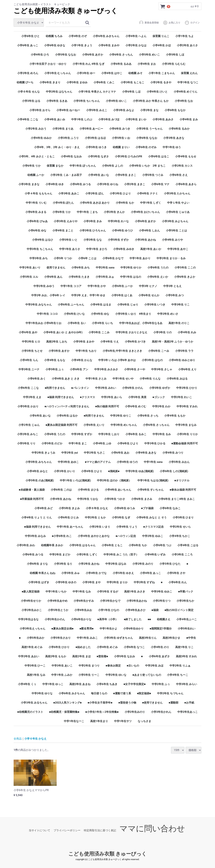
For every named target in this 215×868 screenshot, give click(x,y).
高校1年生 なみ (36, 675)
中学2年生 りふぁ (180, 666)
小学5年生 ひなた (170, 564)
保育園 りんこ (161, 36)
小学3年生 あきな (174, 138)
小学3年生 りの (163, 332)
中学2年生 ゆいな (116, 675)
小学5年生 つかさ (115, 499)
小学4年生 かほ (162, 45)
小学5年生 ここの (185, 268)
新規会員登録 (149, 23)
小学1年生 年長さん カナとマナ (97, 92)
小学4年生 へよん (136, 36)
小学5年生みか (36, 638)
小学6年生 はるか (67, 416)
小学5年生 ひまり (183, 517)
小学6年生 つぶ (162, 545)
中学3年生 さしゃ (162, 369)
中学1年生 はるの (131, 277)
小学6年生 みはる (177, 379)
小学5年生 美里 (137, 397)
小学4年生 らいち (102, 323)
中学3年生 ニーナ (29, 369)
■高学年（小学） (108, 619)
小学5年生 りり (26, 443)
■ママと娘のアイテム (98, 462)
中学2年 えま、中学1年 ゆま (88, 295)
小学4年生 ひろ (40, 55)
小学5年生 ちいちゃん (87, 101)
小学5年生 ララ (184, 351)
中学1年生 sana (153, 462)
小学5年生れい (187, 629)
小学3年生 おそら (40, 110)
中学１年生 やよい (178, 203)
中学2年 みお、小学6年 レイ (48, 295)
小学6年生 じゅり (128, 305)
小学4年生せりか (31, 601)
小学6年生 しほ (131, 92)
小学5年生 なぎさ (98, 156)
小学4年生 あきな (146, 453)
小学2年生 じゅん (29, 425)
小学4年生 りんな (150, 379)
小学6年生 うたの (158, 268)
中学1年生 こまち (87, 212)
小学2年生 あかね (89, 564)
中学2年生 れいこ (181, 397)
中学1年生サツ (123, 721)
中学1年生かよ (108, 629)
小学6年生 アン (79, 369)
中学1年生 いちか (56, 592)
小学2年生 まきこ (135, 184)
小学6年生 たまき (79, 277)
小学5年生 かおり (28, 406)
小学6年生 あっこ (28, 45)
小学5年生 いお (121, 138)
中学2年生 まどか (60, 555)
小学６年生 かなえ (97, 508)
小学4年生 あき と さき (66, 379)
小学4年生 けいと (157, 92)
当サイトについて (39, 830)
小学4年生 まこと (63, 231)
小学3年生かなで (110, 601)
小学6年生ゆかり (133, 629)
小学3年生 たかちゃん (177, 193)
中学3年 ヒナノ (148, 286)
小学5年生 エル (29, 277)
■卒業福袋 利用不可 (32, 499)
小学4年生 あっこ (150, 573)
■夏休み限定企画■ (62, 629)
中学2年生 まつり (89, 666)
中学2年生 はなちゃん (59, 92)
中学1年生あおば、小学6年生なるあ (141, 323)
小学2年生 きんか (114, 212)
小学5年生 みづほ (109, 119)
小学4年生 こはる (188, 545)
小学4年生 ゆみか (41, 138)
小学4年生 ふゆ (102, 443)
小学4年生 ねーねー (68, 110)
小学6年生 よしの (112, 166)
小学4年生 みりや (172, 240)
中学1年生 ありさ (70, 249)
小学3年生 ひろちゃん (93, 231)
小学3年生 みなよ (124, 110)
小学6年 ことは (87, 258)
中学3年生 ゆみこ (162, 592)
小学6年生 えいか (158, 277)
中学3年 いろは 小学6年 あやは (117, 360)
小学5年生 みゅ (70, 573)
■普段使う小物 (127, 703)
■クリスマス (88, 397)
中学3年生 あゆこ (68, 462)
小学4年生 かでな (96, 573)
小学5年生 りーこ (89, 675)
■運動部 (174, 703)
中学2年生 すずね (144, 582)
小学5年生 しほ (175, 55)
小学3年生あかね (137, 601)
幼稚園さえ (164, 619)
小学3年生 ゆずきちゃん (118, 638)
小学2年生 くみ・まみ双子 (66, 175)
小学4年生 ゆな (100, 314)
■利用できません (55, 388)
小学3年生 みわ (26, 545)
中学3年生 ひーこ (35, 666)
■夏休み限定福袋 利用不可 (61, 425)
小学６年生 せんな (29, 92)
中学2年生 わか (161, 406)
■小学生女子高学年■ (100, 703)
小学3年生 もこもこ (132, 82)
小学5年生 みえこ (97, 110)
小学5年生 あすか (59, 351)
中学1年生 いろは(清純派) (75, 480)
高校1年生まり (99, 721)
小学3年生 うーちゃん (149, 129)
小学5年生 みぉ (105, 277)
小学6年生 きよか (185, 277)
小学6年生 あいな (40, 416)
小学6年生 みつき (120, 129)
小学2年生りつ (162, 601)
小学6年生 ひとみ (68, 517)
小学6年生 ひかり (59, 647)
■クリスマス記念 (154, 527)
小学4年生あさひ (135, 610)
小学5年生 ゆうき (96, 147)
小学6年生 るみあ (121, 64)
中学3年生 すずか (82, 434)
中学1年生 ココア (71, 286)
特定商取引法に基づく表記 (100, 830)
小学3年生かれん (161, 712)
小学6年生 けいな (74, 314)
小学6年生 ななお (147, 138)
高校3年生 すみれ (186, 656)
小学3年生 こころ (182, 555)
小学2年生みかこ (32, 610)
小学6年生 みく (37, 379)
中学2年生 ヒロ (31, 342)
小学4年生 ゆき (55, 184)
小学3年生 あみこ (69, 193)
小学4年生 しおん (149, 231)
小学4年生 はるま (101, 305)
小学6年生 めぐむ (135, 406)
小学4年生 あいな (99, 175)
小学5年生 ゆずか (160, 388)
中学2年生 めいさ (168, 314)
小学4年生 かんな (82, 360)
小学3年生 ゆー (86, 73)
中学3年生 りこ (180, 305)
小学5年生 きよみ (69, 508)
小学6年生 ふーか (122, 286)
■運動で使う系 (122, 693)
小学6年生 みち (81, 268)
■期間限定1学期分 (161, 629)
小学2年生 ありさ (187, 45)
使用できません (56, 268)
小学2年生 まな (149, 110)
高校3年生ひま (171, 638)
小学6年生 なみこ (170, 508)
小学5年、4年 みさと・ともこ (37, 156)
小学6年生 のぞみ (146, 147)
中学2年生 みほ (154, 666)
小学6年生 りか (31, 166)
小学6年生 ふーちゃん (71, 305)
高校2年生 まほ (81, 656)
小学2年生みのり (135, 712)
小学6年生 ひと (30, 36)
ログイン (192, 23)
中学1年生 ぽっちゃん (83, 166)
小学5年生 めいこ (149, 55)
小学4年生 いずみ (155, 555)
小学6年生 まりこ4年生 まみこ (177, 499)
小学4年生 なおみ (71, 156)
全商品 (18, 739)
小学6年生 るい (77, 323)
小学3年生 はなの (152, 360)
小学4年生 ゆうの (127, 462)
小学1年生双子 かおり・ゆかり (48, 64)
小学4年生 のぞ (78, 36)
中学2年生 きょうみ (43, 453)
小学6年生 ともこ (112, 545)
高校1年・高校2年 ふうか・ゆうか (173, 342)
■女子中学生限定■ (134, 684)
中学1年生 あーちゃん (70, 527)
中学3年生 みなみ (35, 536)
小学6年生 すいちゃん (150, 490)
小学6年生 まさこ (126, 175)
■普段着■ (102, 656)
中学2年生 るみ (162, 434)
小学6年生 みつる (80, 184)
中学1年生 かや (97, 286)
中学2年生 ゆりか (131, 268)
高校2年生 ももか (56, 656)
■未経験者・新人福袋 (32, 490)
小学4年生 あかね (60, 499)
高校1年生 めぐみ (32, 647)
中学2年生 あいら (112, 397)
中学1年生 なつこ (188, 82)
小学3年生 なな (93, 240)
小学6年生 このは (61, 490)
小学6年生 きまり (50, 82)
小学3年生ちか (185, 601)
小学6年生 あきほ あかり (95, 203)
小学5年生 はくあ (122, 295)
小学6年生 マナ (160, 184)
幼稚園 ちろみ (54, 36)
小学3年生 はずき (39, 582)
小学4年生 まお (147, 64)
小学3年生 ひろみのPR (128, 156)
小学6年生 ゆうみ (125, 508)
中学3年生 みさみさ (106, 369)
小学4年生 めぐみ (107, 647)
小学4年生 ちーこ (177, 675)
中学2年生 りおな (88, 499)
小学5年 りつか (63, 258)
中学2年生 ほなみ (116, 564)
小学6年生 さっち (148, 416)
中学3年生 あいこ (62, 666)
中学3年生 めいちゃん (124, 425)
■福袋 (155, 610)
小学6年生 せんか (149, 295)
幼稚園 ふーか (36, 175)
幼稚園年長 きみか (52, 545)
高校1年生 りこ (184, 647)
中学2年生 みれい (106, 388)
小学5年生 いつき (155, 305)
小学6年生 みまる (36, 212)
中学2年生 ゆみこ (153, 536)
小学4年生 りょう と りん (37, 517)
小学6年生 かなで (113, 258)
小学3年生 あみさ (163, 119)
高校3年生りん (148, 638)
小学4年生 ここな (28, 119)
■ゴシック (159, 397)
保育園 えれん (189, 73)
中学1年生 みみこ (87, 638)
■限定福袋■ (144, 693)
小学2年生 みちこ (28, 434)
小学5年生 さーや (135, 369)
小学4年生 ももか (175, 416)
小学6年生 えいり (94, 425)
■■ (149, 619)
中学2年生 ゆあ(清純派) (140, 471)
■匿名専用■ (86, 629)
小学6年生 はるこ (159, 156)
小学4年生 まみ (189, 119)
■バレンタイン (80, 388)
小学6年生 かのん (133, 388)
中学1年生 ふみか (62, 675)
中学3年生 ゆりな (42, 693)
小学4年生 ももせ (186, 156)
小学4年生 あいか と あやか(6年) (63, 332)
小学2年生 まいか (136, 119)
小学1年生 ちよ (185, 36)
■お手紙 (189, 703)
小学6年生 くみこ (104, 82)
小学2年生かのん (55, 619)
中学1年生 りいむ (36, 203)
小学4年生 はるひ (43, 240)
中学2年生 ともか (95, 517)
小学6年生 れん (178, 582)
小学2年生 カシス (182, 166)
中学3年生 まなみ (186, 425)
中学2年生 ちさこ (94, 453)
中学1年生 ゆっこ (53, 684)
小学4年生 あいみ (55, 119)
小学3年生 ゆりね (107, 184)
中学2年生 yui (70, 453)
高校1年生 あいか (151, 249)
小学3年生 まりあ (63, 129)
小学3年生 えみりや (66, 221)
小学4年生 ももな (55, 360)
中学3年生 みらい (187, 684)
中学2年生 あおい (29, 656)
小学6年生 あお (120, 453)
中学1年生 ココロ (47, 314)
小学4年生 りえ (109, 342)
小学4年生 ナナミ (147, 193)
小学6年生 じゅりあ (178, 212)
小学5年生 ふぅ (55, 369)
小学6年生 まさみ (142, 499)
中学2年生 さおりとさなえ (131, 332)
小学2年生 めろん (28, 73)
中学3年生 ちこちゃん (40, 249)
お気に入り (172, 23)
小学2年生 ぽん (94, 193)
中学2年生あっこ (188, 712)
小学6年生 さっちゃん (156, 425)
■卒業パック (186, 592)
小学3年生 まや (91, 582)
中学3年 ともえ (172, 286)
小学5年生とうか (58, 610)
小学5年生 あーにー (91, 129)
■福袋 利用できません (61, 397)
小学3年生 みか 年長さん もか (151, 101)
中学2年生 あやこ (178, 249)
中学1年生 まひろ (97, 249)
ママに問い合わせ (152, 829)
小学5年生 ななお (66, 55)
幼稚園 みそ (135, 73)
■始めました (83, 647)
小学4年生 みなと (37, 471)
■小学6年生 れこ (62, 536)
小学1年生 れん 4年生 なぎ (89, 64)
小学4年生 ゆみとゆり (182, 360)
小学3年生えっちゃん (33, 629)
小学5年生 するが (107, 592)
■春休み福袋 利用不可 (183, 490)
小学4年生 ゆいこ (116, 101)
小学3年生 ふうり (68, 138)
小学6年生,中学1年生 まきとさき (122, 351)
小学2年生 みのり (143, 564)
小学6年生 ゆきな (55, 45)
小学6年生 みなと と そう (151, 517)
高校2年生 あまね (80, 684)
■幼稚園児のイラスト (30, 712)
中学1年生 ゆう (172, 147)
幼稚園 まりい (121, 147)
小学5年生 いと (68, 240)
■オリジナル (182, 480)
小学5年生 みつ (175, 295)
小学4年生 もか (125, 203)
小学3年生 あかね (145, 240)
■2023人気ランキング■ (68, 703)
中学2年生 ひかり (187, 388)
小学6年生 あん (53, 277)
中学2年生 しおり (109, 434)
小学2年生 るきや (161, 82)
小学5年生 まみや (84, 342)
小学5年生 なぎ (121, 517)
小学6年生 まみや (109, 45)
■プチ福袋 (147, 508)
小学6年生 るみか (179, 129)
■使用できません (153, 703)
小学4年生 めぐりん (186, 92)
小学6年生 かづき (135, 342)
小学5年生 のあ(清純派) (40, 480)
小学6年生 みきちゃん (106, 36)
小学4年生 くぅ (27, 684)
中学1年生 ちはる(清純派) (153, 480)
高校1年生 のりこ (179, 323)
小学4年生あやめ (57, 601)
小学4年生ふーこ (187, 619)
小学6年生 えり (187, 369)
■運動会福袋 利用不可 (185, 443)
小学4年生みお (83, 610)
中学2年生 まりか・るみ (171, 258)
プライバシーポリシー (67, 830)
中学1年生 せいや (123, 379)
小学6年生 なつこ (134, 647)
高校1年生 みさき (135, 592)
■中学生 (191, 638)
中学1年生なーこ (74, 721)
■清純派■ (114, 471)
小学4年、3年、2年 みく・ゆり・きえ (57, 147)
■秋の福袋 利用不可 (107, 406)
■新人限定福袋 (31, 592)
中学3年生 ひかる (155, 443)
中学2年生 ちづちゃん (170, 693)
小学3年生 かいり (64, 471)
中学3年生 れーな (118, 221)
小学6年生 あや (28, 332)
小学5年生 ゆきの (66, 582)
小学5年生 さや (176, 573)
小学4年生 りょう (127, 527)
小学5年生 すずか (118, 240)
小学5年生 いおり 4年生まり (133, 314)
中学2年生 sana (105, 268)
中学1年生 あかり (140, 258)
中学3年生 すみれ (187, 406)
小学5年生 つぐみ (153, 175)
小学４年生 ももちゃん (38, 193)
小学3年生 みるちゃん (34, 703)
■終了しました (133, 619)
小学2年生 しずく (87, 555)
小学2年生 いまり (100, 527)
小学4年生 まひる (88, 490)
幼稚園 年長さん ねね (42, 573)
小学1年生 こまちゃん (162, 73)
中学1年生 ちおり (86, 351)
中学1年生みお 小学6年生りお (44, 323)
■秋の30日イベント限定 (179, 610)
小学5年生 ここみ (99, 332)
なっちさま (144, 721)
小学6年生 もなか (175, 110)
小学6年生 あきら (186, 184)
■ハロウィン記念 (126, 536)
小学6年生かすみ (84, 601)
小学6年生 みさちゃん (72, 693)
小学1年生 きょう (82, 45)
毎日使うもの (99, 693)
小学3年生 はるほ (95, 138)
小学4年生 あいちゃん (118, 490)
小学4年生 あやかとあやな (94, 536)
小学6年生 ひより (128, 443)
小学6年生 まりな (37, 564)
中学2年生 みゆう (44, 286)
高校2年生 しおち (57, 342)
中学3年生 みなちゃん (39, 305)
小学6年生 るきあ (57, 101)
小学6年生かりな (81, 619)
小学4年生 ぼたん (63, 203)
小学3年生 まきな (29, 184)
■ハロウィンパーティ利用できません (67, 406)
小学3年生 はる (31, 101)
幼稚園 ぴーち (25, 82)
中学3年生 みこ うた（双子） (121, 555)
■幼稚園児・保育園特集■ (64, 712)
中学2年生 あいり (30, 268)
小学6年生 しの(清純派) (174, 471)
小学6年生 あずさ (159, 656)
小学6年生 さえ (178, 175)
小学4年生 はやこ (112, 73)
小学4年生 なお (184, 101)
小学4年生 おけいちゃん (145, 212)
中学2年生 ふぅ (161, 684)
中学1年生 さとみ (96, 379)
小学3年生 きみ (93, 221)
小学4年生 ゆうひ (122, 231)
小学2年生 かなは (136, 45)
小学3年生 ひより (120, 193)
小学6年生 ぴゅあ (37, 221)
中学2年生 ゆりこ (121, 416)
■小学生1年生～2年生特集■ (102, 712)
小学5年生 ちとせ (32, 351)
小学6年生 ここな (28, 388)
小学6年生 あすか (93, 55)
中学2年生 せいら (180, 527)
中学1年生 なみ (82, 592)
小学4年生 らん (29, 360)
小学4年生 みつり (173, 453)
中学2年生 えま (32, 397)
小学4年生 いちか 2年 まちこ (147, 166)
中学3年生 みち (39, 258)
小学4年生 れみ (187, 332)
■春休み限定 (113, 666)
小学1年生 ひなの (109, 610)
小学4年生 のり (160, 647)
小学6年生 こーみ (159, 351)
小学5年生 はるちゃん (82, 545)
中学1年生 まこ (78, 443)
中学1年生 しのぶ (82, 119)
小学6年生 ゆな (37, 231)
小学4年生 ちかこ (180, 536)
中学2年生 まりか (117, 582)
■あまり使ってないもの (147, 675)
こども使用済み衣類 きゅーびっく (66, 11)
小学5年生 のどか (52, 443)
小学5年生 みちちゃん (39, 462)
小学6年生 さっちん (121, 55)
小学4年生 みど (44, 508)
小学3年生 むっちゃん (58, 73)
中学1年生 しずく (151, 203)
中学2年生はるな (28, 619)
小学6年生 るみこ (136, 434)
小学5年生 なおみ (125, 656)
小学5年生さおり (61, 638)
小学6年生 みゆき (124, 249)
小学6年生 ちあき (107, 684)
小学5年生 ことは (176, 231)
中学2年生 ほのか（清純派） (114, 480)
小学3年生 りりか (187, 434)
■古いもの (133, 666)
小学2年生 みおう (36, 129)
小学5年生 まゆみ (77, 82)
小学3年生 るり (63, 564)
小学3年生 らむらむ (174, 64)
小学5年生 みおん (179, 462)
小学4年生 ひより (92, 471)
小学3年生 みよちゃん (175, 221)
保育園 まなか (55, 166)
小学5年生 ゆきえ (123, 573)
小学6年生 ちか (138, 545)
